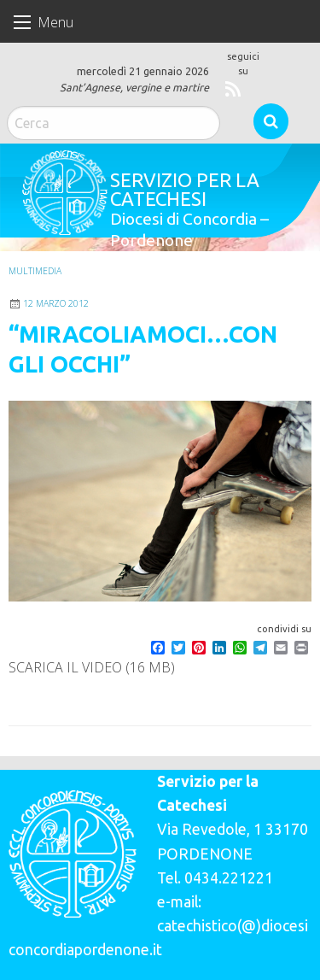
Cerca (271, 121)
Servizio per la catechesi (185, 189)
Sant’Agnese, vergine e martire (134, 87)
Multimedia (35, 271)
